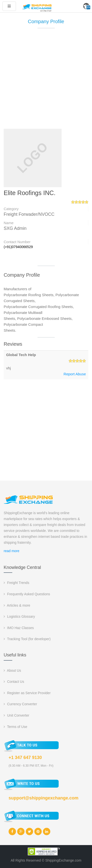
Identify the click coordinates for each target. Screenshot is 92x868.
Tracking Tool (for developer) (27, 639)
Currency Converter (20, 704)
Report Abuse (75, 374)
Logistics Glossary (19, 616)
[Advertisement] (46, 81)
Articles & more (17, 605)
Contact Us (14, 682)
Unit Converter (16, 715)
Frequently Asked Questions (27, 594)
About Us (12, 670)
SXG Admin (15, 228)
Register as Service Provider (27, 693)
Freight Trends (16, 583)
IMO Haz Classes (19, 628)
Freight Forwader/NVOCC (29, 214)
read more (12, 551)
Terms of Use (15, 727)
